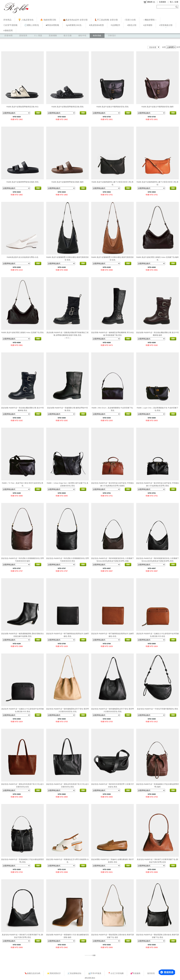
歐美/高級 (97, 35)
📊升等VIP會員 (95, 973)
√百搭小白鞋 (130, 20)
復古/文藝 (68, 35)
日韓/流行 (112, 35)
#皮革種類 (148, 25)
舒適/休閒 (8, 35)
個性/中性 (82, 35)
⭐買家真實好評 (54, 973)
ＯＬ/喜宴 (38, 35)
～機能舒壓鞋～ (150, 20)
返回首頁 (151, 973)
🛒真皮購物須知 (74, 973)
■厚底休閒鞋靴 (52, 25)
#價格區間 (8, 30)
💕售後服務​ (135, 973)
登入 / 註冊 (174, 2)
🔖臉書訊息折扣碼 (32, 973)
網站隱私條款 (90, 978)
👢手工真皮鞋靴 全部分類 (106, 20)
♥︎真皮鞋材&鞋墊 (97, 25)
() (149, 2)
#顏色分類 (132, 25)
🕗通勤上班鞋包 (32, 25)
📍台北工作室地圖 (116, 973)
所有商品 (7, 20)
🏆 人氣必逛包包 (26, 20)
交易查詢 (162, 2)
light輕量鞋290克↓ (74, 25)
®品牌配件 (115, 25)
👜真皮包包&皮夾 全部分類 (75, 20)
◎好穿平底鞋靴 (10, 25)
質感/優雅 (53, 35)
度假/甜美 (23, 35)
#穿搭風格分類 (166, 25)
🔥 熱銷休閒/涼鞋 (48, 20)
